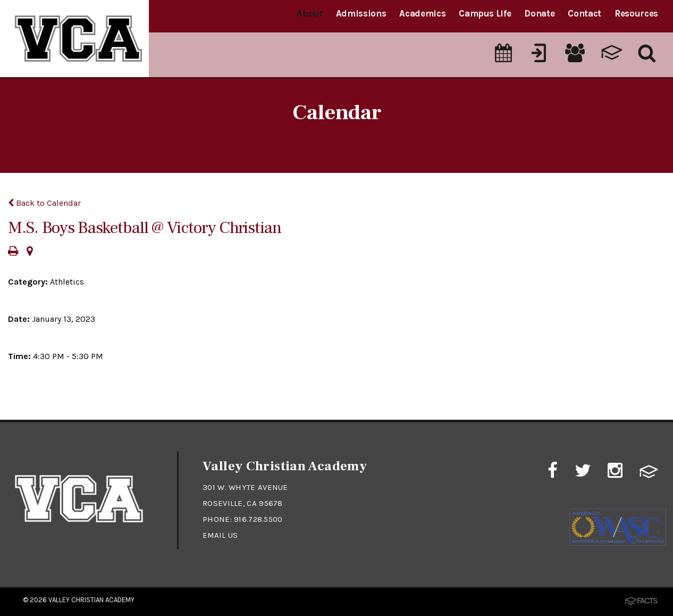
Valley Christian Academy (91, 600)
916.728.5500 (259, 519)
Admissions (361, 13)
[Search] (647, 47)
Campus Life (485, 13)
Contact (584, 13)
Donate (539, 13)
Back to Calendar (44, 203)
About (309, 13)
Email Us (220, 535)
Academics (422, 13)
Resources (636, 13)
